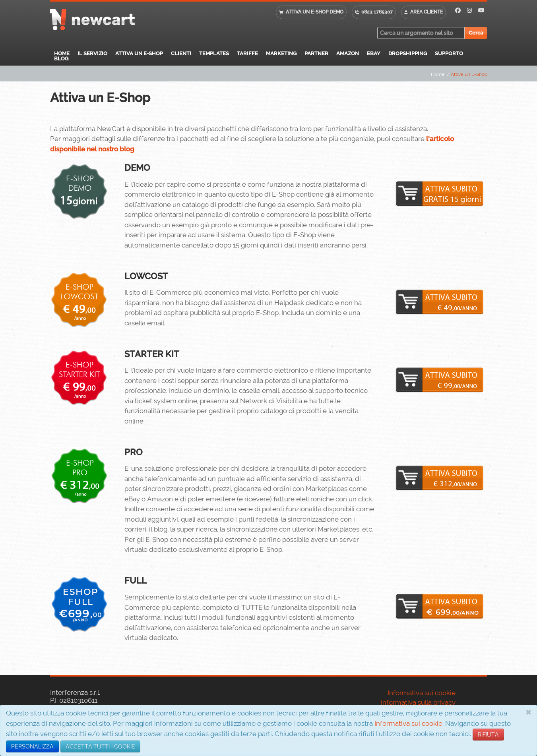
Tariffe (247, 53)
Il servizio (92, 53)
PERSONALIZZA (32, 746)
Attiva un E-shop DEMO (315, 12)
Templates (214, 53)
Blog (61, 59)
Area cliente (426, 12)
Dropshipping (408, 53)
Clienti (181, 53)
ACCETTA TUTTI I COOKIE (100, 746)
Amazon (348, 53)
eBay (374, 53)
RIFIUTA (488, 735)
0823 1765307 (377, 12)
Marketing (281, 53)
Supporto (449, 53)
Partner (316, 53)
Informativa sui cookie (408, 723)
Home (62, 53)
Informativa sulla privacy (418, 702)
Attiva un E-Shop (139, 53)
